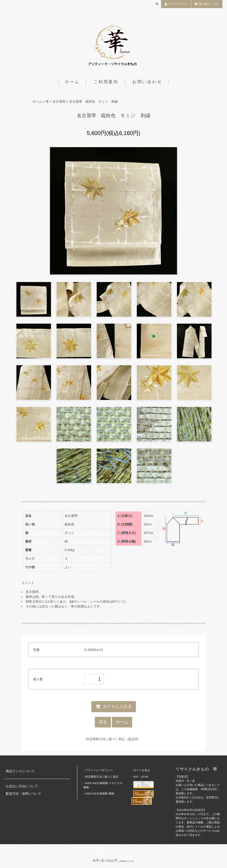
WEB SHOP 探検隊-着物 (100, 794)
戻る (103, 722)
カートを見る (142, 770)
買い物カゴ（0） (207, 4)
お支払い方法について (22, 786)
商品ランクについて (20, 771)
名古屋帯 (59, 101)
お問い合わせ (147, 82)
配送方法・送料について (24, 794)
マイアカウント (176, 4)
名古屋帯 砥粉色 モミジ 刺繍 (93, 101)
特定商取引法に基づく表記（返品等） (113, 739)
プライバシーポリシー (99, 770)
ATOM (144, 777)
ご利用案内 (106, 82)
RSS (136, 777)
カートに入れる (114, 706)
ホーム (72, 82)
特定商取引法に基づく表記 (102, 777)
